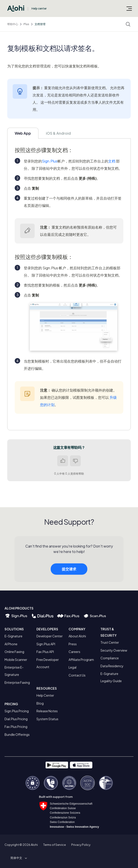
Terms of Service (55, 845)
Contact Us (77, 675)
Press (73, 644)
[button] (18, 858)
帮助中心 (13, 24)
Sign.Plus (50, 161)
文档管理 (40, 24)
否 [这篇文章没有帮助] (75, 461)
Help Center (45, 695)
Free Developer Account (48, 663)
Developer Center (50, 636)
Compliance (110, 658)
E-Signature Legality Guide (111, 677)
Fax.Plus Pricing (16, 727)
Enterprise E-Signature (14, 671)
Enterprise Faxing (17, 682)
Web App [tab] (23, 133)
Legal (73, 667)
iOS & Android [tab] (58, 133)
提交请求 (69, 571)
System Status (47, 719)
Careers (74, 652)
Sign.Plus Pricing (17, 711)
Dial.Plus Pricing (16, 719)
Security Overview (114, 650)
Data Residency (112, 666)
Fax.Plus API (45, 652)
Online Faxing (14, 652)
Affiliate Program (81, 660)
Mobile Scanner (16, 660)
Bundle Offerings (17, 734)
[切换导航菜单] (129, 8)
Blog (40, 703)
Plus (26, 24)
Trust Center (110, 642)
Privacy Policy (81, 845)
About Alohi (77, 636)
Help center (39, 8)
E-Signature (13, 636)
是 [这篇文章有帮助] (63, 461)
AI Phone (11, 644)
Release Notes (47, 711)
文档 (112, 161)
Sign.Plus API (46, 644)
